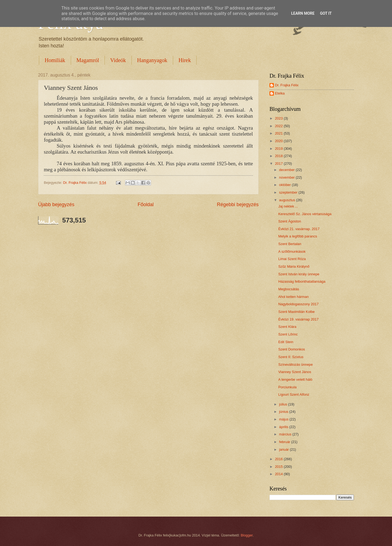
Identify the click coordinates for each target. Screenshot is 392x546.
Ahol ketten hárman (293, 297)
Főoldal (146, 205)
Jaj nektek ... (288, 206)
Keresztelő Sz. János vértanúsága (305, 214)
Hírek (185, 60)
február (285, 442)
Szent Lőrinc (288, 334)
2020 (279, 141)
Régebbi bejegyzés (238, 205)
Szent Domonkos (292, 349)
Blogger (247, 535)
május (284, 419)
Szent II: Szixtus (291, 357)
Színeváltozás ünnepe (295, 364)
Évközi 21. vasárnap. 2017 (299, 229)
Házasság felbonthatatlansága (302, 281)
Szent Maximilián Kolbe (296, 312)
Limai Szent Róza (292, 259)
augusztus (287, 200)
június (284, 412)
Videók (118, 60)
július (284, 404)
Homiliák (55, 60)
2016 (279, 459)
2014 (279, 474)
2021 (279, 133)
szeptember (289, 192)
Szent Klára (287, 327)
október (285, 185)
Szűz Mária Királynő (294, 266)
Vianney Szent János (295, 372)
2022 (279, 126)
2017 (279, 164)
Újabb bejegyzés (56, 205)
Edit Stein (286, 342)
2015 (279, 467)
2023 (279, 118)
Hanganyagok (152, 60)
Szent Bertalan (290, 244)
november (287, 177)
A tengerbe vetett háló (295, 379)
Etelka (280, 93)
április (284, 427)
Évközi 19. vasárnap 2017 (298, 319)
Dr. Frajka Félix (287, 85)
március (286, 434)
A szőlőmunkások (292, 251)
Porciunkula (287, 387)
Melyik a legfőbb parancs (298, 236)
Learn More (303, 13)
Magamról (88, 60)
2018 (279, 156)
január (284, 449)
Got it (326, 13)
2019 (279, 149)
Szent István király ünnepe (299, 274)
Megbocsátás (289, 289)
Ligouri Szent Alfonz (294, 394)
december (287, 170)
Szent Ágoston (290, 221)
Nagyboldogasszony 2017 (298, 304)
